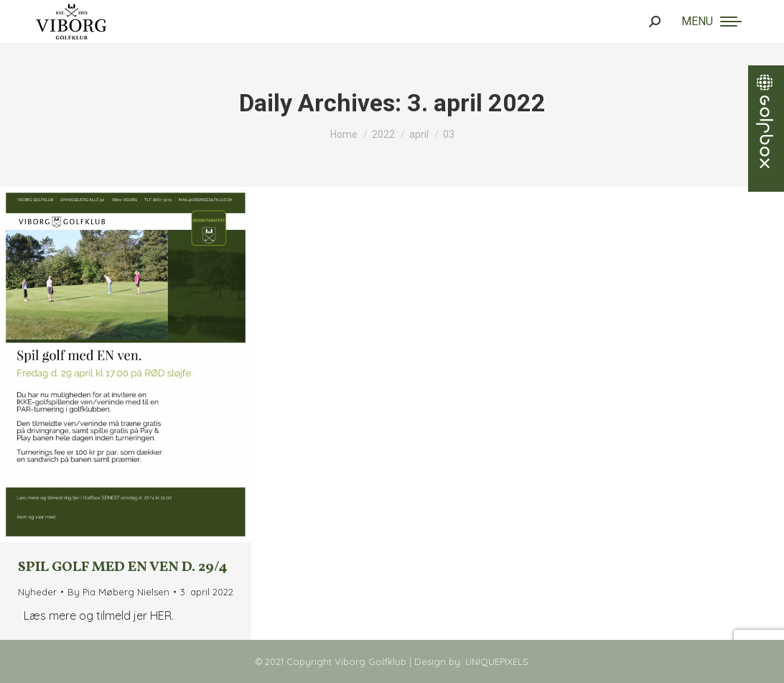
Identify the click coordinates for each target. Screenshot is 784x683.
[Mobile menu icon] (711, 22)
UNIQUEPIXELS (497, 661)
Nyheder (37, 592)
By (118, 592)
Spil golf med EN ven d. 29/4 (123, 567)
